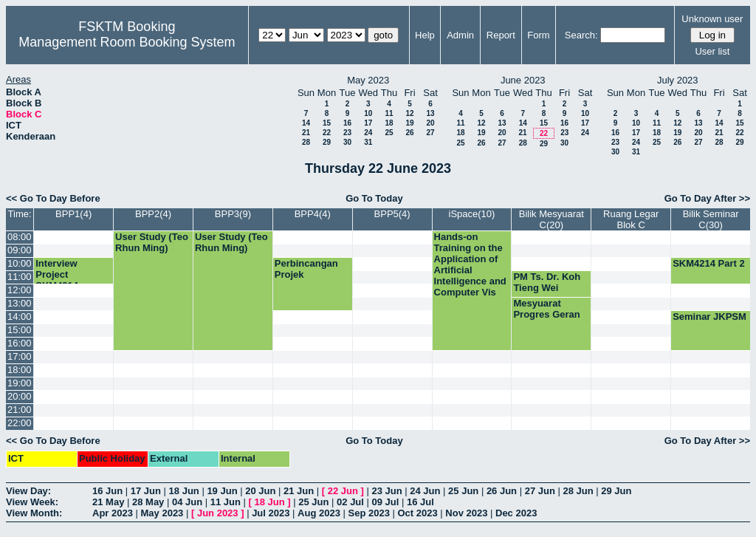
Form (538, 35)
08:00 (20, 237)
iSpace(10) (472, 214)
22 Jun (343, 491)
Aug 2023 (319, 513)
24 (368, 133)
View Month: (34, 513)
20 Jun (260, 491)
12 (409, 113)
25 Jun (463, 491)
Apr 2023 (113, 513)
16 (347, 123)
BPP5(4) (392, 214)
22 (327, 133)
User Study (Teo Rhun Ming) (152, 242)
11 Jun (226, 502)
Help (425, 35)
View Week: (32, 502)
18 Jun (184, 491)
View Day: (28, 491)
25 (389, 133)
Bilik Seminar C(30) (711, 219)
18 (389, 123)
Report (501, 35)
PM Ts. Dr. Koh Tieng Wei (547, 282)
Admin (460, 35)
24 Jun (425, 491)
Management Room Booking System (127, 42)
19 (409, 123)
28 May (148, 502)
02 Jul (350, 502)
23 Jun (386, 491)
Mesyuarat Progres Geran (546, 309)
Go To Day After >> (707, 198)
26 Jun (502, 491)
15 (327, 123)
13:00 (20, 303)
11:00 (20, 277)
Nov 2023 (466, 513)
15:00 (20, 330)
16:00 (20, 343)
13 (430, 113)
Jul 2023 (271, 513)
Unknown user (712, 19)
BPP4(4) (313, 214)
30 (347, 142)
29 (327, 142)
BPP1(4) (73, 214)
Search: (581, 35)
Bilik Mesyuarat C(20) (551, 219)
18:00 (20, 370)
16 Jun (107, 491)
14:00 (20, 317)
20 (430, 123)
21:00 (20, 410)
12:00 (20, 290)
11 (389, 113)
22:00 (20, 423)
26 (409, 133)
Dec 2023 (516, 513)
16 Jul (420, 502)
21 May (108, 502)
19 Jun (222, 491)
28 (306, 142)
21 (306, 133)
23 (347, 133)
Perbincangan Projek (306, 269)
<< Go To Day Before (53, 198)
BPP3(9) (233, 214)
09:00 (20, 250)
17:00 (20, 356)
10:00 (20, 263)
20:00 (20, 396)
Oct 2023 (417, 513)
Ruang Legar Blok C (631, 219)
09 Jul (386, 502)
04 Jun (187, 502)
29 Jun (616, 491)
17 (368, 123)
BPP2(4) (153, 214)
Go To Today (374, 198)
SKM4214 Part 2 (709, 263)
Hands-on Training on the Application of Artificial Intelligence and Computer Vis (470, 264)
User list (712, 51)
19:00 (20, 383)
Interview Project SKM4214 (57, 274)
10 (368, 113)
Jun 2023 (218, 513)
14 (306, 123)
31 (368, 142)
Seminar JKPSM (709, 317)
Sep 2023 (369, 513)
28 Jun (578, 491)
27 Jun (540, 491)
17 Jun (146, 491)
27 (430, 133)
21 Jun (299, 491)
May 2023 (162, 513)
